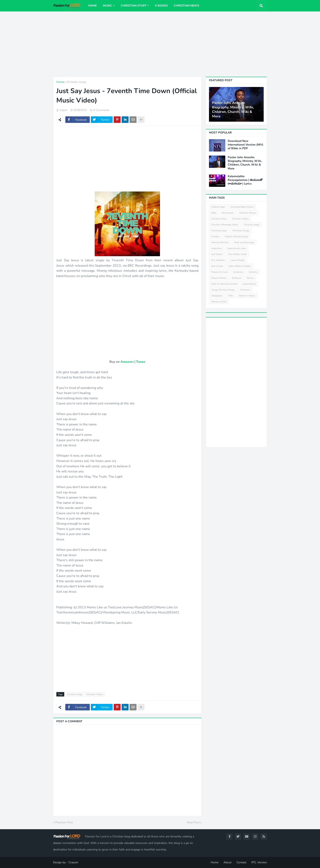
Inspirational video (237, 248)
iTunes (140, 362)
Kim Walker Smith (238, 254)
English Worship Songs (236, 236)
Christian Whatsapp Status (225, 225)
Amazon (127, 362)
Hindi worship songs (244, 242)
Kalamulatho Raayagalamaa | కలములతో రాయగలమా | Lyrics (245, 180)
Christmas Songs (241, 231)
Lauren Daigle (237, 260)
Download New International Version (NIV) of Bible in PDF (246, 145)
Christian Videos (95, 694)
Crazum (73, 862)
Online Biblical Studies (240, 266)
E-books (215, 236)
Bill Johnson (228, 213)
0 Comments (101, 110)
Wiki (231, 296)
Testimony (245, 290)
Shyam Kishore (219, 278)
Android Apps (218, 207)
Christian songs (76, 82)
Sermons (253, 272)
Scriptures (238, 272)
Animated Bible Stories (242, 207)
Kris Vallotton (218, 260)
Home (60, 82)
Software (237, 278)
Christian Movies (248, 213)
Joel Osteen (217, 254)
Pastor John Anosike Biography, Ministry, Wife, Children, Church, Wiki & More (233, 110)
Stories (250, 278)
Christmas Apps (219, 231)
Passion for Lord (219, 272)
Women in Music (247, 296)
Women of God (219, 302)
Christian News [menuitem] (187, 6)
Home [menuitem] (92, 6)
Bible (214, 213)
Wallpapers (217, 296)
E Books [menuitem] (161, 6)
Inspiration (217, 248)
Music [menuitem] (107, 6)
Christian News (219, 219)
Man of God (217, 266)
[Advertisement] (160, 44)
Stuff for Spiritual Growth (224, 284)
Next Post (193, 822)
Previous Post (64, 822)
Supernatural (249, 284)
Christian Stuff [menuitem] (134, 6)
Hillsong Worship (220, 242)
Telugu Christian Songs (223, 290)
